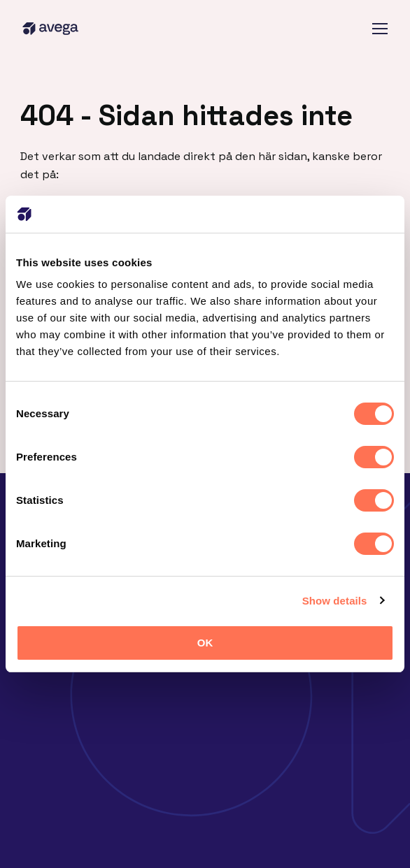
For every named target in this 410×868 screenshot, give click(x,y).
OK (205, 643)
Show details (335, 601)
